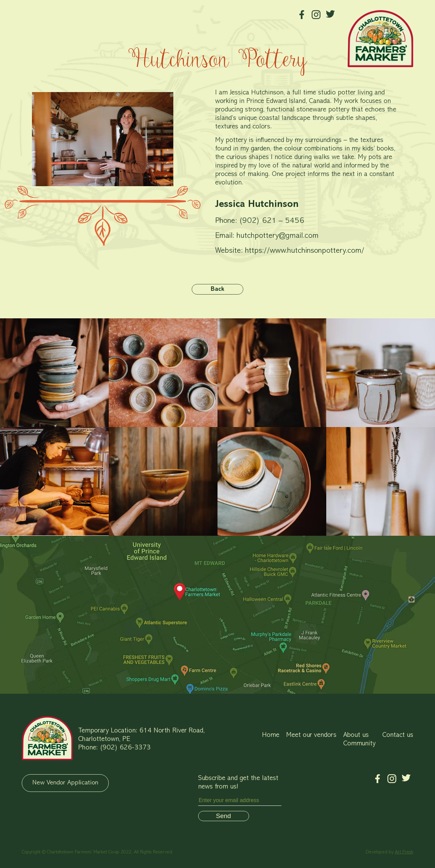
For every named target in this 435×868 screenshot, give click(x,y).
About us (356, 735)
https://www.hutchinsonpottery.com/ (305, 251)
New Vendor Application (65, 783)
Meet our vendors (311, 735)
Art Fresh (404, 852)
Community (359, 744)
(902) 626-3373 (125, 748)
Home (271, 735)
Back (217, 289)
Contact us (398, 735)
